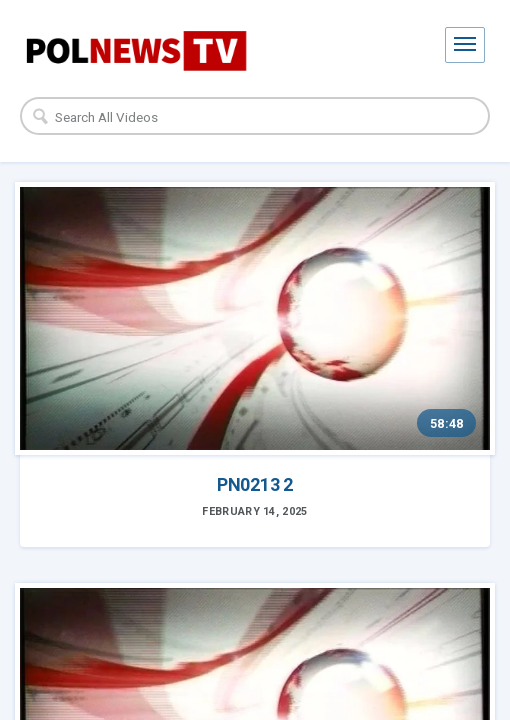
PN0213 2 (255, 484)
